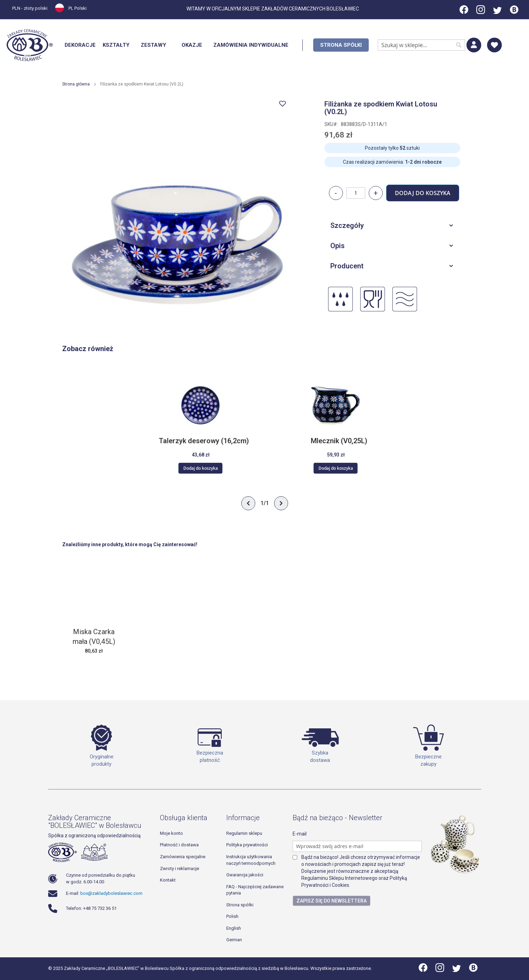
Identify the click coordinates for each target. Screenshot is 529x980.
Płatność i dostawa (179, 845)
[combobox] (421, 45)
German (234, 940)
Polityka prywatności (247, 845)
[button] (32, 9)
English (234, 928)
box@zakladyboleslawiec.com (111, 893)
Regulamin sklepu (244, 833)
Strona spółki (240, 905)
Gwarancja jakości (245, 875)
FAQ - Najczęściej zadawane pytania (255, 890)
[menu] (215, 45)
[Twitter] (497, 12)
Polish (232, 916)
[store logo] (30, 45)
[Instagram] (481, 12)
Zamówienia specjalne (183, 857)
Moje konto (171, 833)
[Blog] (514, 12)
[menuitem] (80, 45)
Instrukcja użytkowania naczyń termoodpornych (251, 860)
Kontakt (168, 880)
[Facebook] (464, 12)
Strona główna (76, 84)
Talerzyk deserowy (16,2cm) (204, 441)
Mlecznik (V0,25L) (339, 441)
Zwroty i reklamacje (179, 868)
